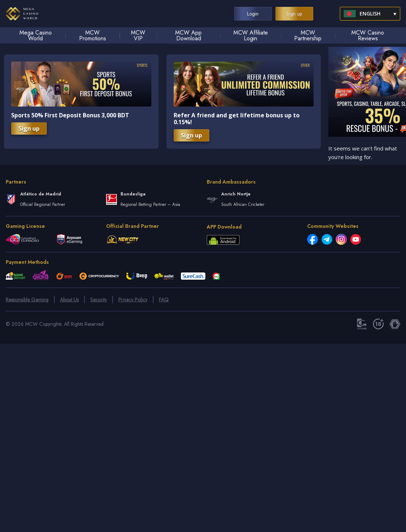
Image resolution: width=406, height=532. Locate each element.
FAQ (164, 299)
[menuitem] (370, 14)
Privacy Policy (133, 299)
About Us (69, 299)
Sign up (29, 129)
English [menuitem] (370, 13)
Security (99, 299)
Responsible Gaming (27, 299)
